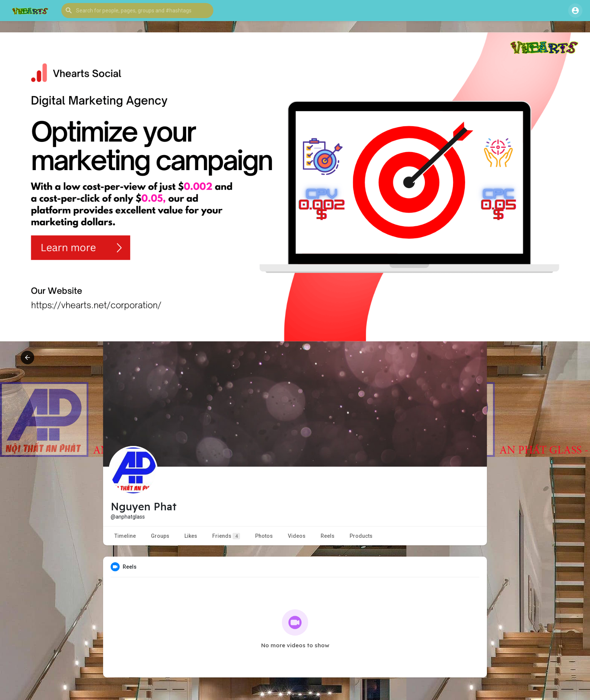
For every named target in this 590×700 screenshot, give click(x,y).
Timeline (125, 536)
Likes (191, 536)
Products (361, 536)
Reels (328, 536)
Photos (264, 536)
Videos (297, 536)
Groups (160, 536)
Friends (226, 536)
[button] (137, 11)
